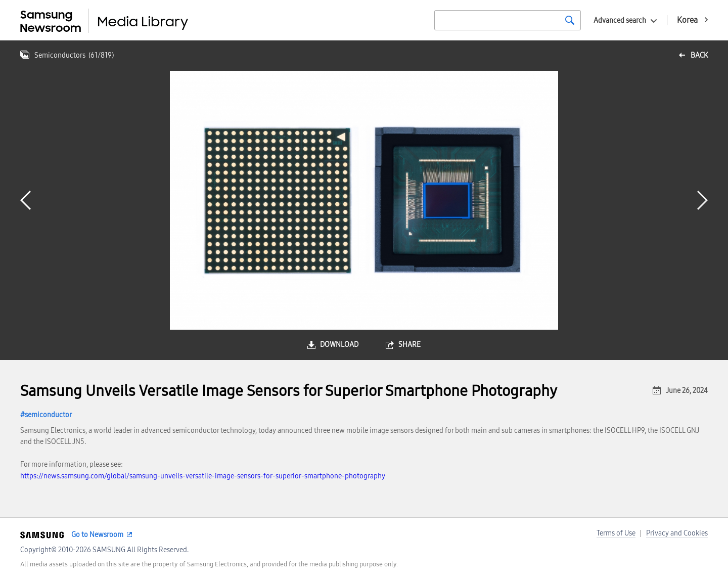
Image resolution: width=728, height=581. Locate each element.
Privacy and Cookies (677, 533)
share (409, 345)
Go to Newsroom (97, 535)
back (699, 55)
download (339, 345)
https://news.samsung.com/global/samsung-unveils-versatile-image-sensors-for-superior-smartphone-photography (203, 476)
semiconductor (48, 415)
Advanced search (620, 20)
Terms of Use (616, 533)
